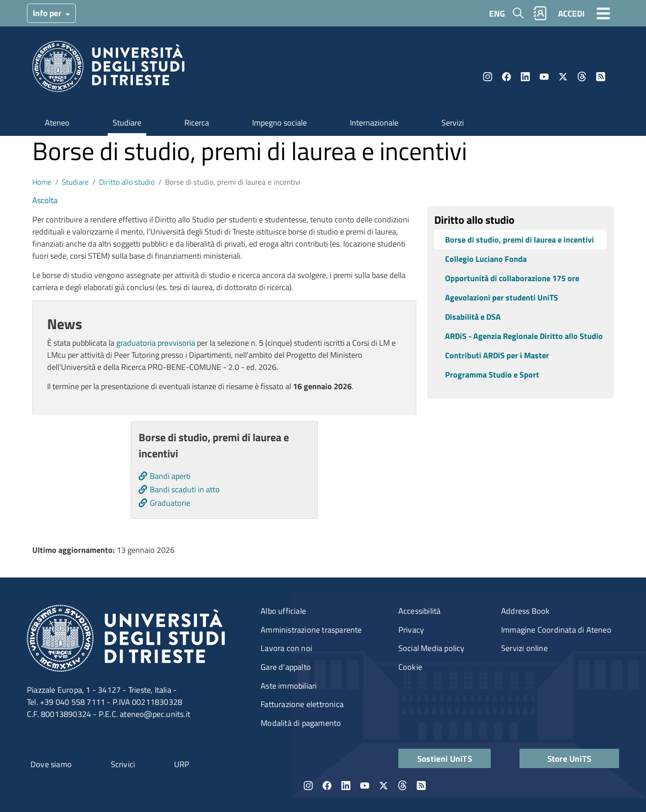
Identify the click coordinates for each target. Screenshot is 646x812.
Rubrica (540, 13)
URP (182, 764)
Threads (582, 77)
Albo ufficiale (283, 611)
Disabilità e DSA (473, 317)
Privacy (411, 630)
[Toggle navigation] (603, 13)
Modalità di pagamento (301, 723)
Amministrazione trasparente (311, 630)
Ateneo (57, 123)
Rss (601, 77)
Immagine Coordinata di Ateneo (556, 630)
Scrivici (123, 764)
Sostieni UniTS (445, 758)
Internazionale (374, 123)
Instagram (488, 77)
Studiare (127, 123)
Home (42, 182)
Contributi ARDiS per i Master (497, 355)
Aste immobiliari (289, 686)
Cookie (410, 667)
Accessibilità (420, 611)
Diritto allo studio (127, 182)
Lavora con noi (286, 648)
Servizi (453, 123)
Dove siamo (51, 764)
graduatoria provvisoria (156, 343)
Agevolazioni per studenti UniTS (502, 297)
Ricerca (197, 123)
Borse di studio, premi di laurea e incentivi (519, 240)
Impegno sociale (279, 123)
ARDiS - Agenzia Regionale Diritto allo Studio (524, 336)
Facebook (506, 77)
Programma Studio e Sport (492, 375)
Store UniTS (569, 758)
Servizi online (524, 648)
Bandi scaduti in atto (185, 489)
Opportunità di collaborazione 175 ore (512, 278)
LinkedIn (525, 77)
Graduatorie (170, 503)
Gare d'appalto (286, 667)
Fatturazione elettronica (302, 704)
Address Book (525, 611)
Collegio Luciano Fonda (486, 259)
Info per (48, 13)
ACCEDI (571, 13)
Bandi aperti (170, 476)
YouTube (544, 77)
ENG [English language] (497, 13)
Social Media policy (432, 648)
